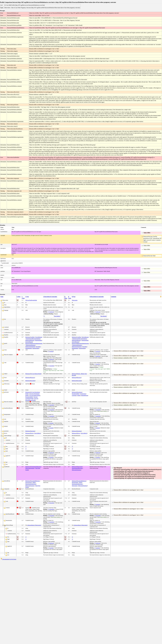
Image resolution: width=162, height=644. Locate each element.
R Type (74, 297)
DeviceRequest (39, 337)
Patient (79, 395)
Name (2, 297)
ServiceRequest (29, 342)
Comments (114, 297)
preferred (52, 312)
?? (48, 312)
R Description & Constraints (97, 297)
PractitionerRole (29, 397)
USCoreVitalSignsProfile (31, 300)
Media (34, 482)
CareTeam (74, 395)
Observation (75, 300)
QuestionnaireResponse (36, 467)
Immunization (29, 348)
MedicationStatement (30, 347)
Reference (28, 337)
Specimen (33, 431)
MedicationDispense (31, 345)
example (98, 364)
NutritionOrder (38, 340)
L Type (27, 297)
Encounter (33, 381)
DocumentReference (35, 481)
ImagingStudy (36, 348)
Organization (83, 394)
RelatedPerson (85, 395)
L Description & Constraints (50, 297)
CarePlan (32, 337)
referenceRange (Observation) (34, 525)
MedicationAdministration (36, 343)
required (51, 351)
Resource (33, 377)
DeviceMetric (38, 433)
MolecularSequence (30, 468)
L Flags (19, 297)
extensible (52, 366)
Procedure (38, 347)
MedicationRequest (30, 340)
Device (32, 433)
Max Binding (57, 316)
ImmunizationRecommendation (33, 339)
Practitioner (80, 392)
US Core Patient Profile (36, 374)
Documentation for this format (8, 559)
